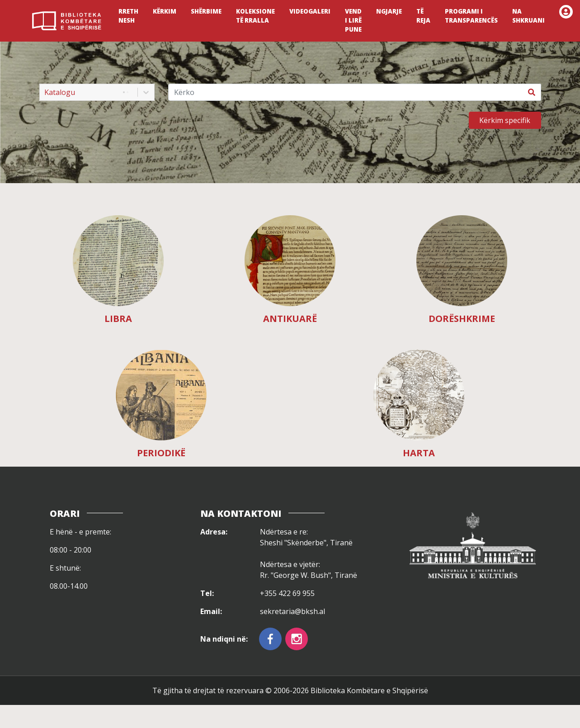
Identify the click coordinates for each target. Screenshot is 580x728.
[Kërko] (346, 92)
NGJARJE (389, 11)
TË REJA (423, 16)
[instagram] (297, 639)
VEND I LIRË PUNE (353, 20)
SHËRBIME (206, 11)
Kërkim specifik (505, 120)
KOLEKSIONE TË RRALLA (255, 16)
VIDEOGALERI (310, 11)
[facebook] (270, 639)
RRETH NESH (128, 16)
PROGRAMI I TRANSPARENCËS (471, 16)
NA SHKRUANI (528, 16)
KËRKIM (165, 11)
